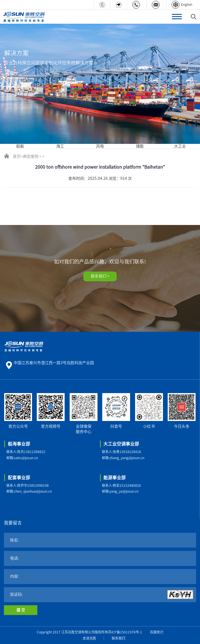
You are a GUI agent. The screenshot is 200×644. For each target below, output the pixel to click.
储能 (140, 146)
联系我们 (118, 638)
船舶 (20, 146)
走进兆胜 (89, 638)
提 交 (21, 610)
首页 (17, 156)
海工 (60, 146)
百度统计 (157, 632)
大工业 (180, 146)
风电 (100, 146)
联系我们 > (100, 276)
